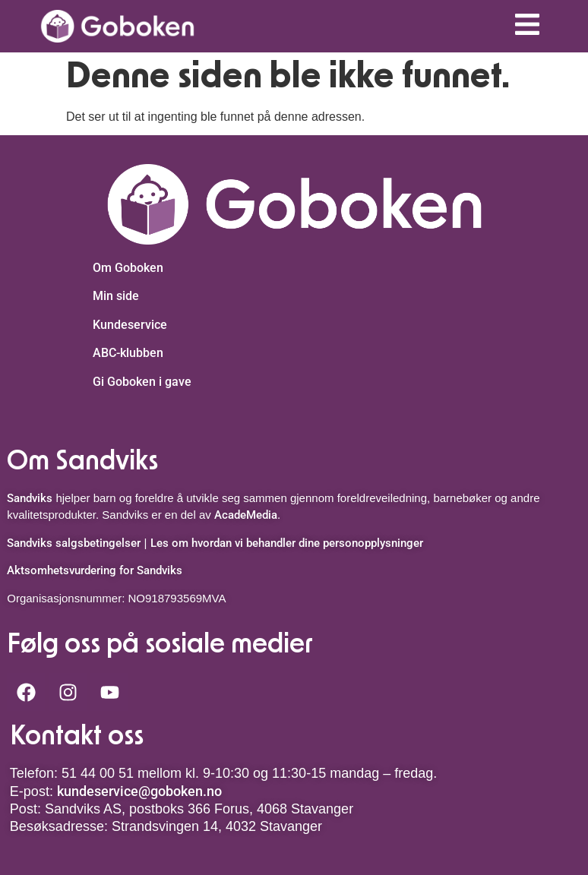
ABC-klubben (128, 353)
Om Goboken (128, 268)
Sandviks (30, 498)
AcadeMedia (246, 515)
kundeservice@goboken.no (139, 791)
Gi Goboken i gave (142, 382)
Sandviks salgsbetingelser (74, 543)
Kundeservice (130, 325)
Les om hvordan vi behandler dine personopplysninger (287, 543)
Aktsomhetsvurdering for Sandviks (95, 570)
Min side (116, 296)
